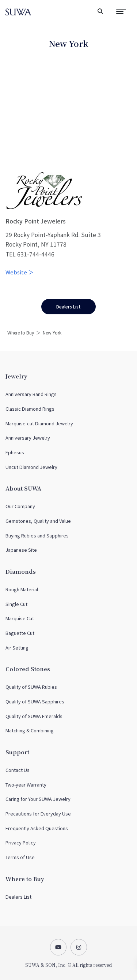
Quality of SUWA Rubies (31, 687)
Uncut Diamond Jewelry (31, 467)
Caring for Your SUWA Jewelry (38, 799)
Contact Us (18, 770)
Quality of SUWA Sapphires (35, 701)
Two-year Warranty (26, 785)
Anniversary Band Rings (31, 394)
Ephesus (15, 452)
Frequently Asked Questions (37, 828)
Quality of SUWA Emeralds (34, 716)
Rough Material (22, 589)
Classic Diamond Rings (30, 409)
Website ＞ (20, 272)
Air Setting (17, 648)
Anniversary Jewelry (28, 438)
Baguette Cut (20, 633)
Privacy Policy (21, 842)
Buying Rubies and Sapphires (37, 535)
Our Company (20, 506)
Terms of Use (20, 857)
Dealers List (18, 897)
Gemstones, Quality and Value (38, 521)
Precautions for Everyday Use (38, 813)
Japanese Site (21, 550)
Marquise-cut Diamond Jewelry (39, 423)
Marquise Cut (20, 618)
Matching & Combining (30, 730)
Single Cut (16, 604)
